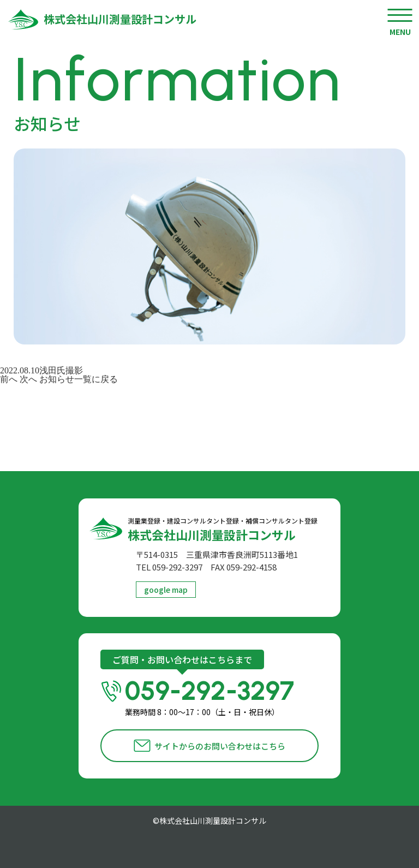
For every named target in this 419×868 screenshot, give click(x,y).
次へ (28, 379)
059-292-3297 (222, 697)
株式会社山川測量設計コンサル (120, 19)
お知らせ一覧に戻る (79, 379)
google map (166, 590)
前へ (9, 379)
